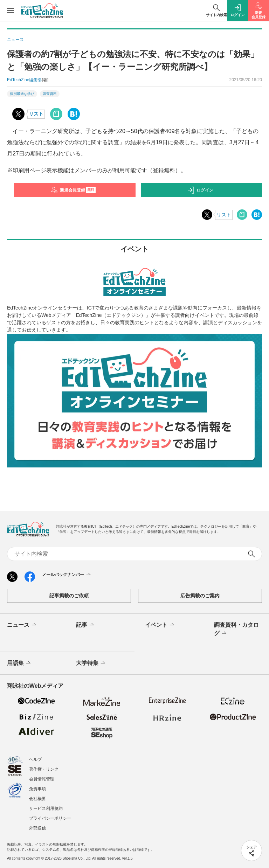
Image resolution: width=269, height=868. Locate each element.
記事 (86, 625)
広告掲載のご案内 (200, 596)
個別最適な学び (22, 94)
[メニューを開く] (11, 11)
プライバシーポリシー (50, 818)
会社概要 (37, 799)
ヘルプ (35, 759)
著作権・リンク (44, 769)
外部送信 (37, 828)
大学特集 (91, 663)
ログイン (200, 190)
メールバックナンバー (67, 575)
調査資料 (50, 94)
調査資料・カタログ (236, 630)
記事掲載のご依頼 (69, 596)
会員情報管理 (42, 779)
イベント (160, 625)
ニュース (22, 625)
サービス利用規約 (46, 808)
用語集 (19, 663)
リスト (36, 114)
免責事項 (37, 789)
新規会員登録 (73, 190)
